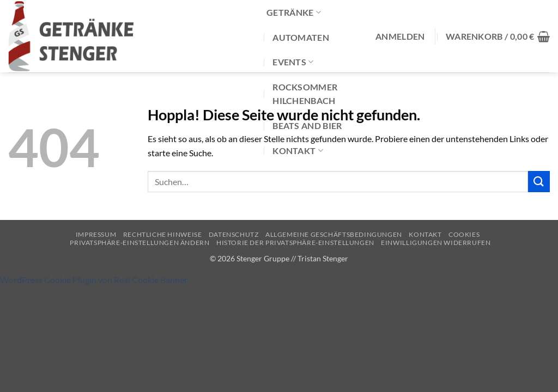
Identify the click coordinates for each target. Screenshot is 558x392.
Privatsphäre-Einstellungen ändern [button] (139, 243)
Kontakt (298, 151)
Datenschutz (234, 234)
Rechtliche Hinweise (163, 234)
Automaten (301, 37)
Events (293, 62)
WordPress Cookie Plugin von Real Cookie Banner (94, 280)
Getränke (294, 12)
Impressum (96, 234)
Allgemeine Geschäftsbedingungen (334, 234)
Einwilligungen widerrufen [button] (436, 243)
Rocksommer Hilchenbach (305, 94)
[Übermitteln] (539, 182)
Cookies (464, 234)
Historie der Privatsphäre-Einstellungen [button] (295, 243)
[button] (400, 36)
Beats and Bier (307, 125)
